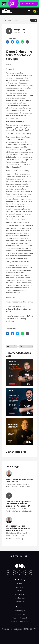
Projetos (20, 591)
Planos (20, 584)
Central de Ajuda (19, 611)
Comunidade (20, 594)
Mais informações (20, 556)
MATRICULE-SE (29, 4)
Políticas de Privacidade (20, 618)
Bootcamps (20, 587)
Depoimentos (19, 602)
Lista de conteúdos (10, 20)
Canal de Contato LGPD (19, 621)
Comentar (30, 346)
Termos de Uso (19, 614)
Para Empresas (20, 598)
